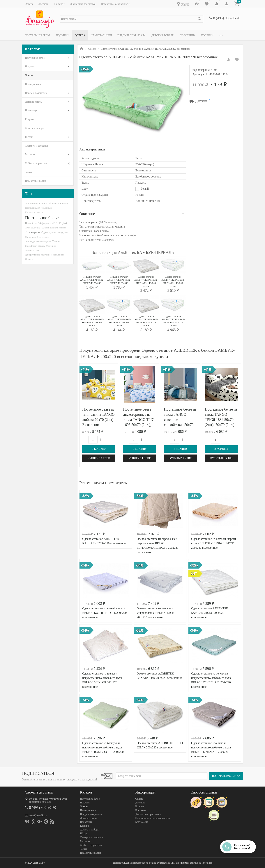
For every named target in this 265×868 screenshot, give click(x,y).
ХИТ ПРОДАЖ (60, 223)
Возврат (140, 806)
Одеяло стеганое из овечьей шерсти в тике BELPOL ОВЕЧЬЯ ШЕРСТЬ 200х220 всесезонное (214, 543)
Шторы (29, 137)
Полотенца (188, 35)
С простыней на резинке (37, 237)
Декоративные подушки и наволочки (44, 255)
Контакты (59, 4)
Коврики (207, 35)
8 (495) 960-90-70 (227, 18)
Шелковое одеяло (34, 212)
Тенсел (56, 241)
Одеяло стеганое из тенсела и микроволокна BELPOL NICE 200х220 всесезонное (155, 613)
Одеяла (80, 35)
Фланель (30, 259)
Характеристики (92, 149)
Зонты (28, 172)
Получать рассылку (226, 776)
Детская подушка (59, 232)
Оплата (29, 4)
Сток (28, 228)
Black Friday (31, 246)
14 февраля (44, 223)
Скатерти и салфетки (36, 146)
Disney (42, 246)
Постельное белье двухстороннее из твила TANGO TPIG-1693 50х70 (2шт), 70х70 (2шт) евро (139, 420)
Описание (87, 214)
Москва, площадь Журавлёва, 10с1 (48, 799)
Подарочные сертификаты (115, 4)
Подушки (63, 35)
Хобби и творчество (36, 163)
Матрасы (30, 154)
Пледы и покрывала (132, 35)
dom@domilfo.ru (38, 815)
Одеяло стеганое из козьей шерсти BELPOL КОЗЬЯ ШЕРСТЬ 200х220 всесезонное (104, 613)
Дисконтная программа (83, 4)
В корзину (99, 449)
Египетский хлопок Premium (54, 203)
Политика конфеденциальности (152, 818)
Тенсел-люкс (32, 203)
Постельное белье (38, 35)
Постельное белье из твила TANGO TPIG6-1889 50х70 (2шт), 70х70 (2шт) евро (221, 420)
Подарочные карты (35, 181)
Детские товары (163, 35)
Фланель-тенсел (58, 228)
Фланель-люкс (32, 250)
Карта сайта (142, 822)
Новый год (31, 223)
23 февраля (33, 232)
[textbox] (132, 19)
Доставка (43, 4)
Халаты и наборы (35, 128)
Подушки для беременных (38, 208)
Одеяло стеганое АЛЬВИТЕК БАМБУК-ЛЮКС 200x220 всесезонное (210, 613)
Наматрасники (101, 35)
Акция (45, 228)
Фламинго (51, 246)
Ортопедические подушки (38, 241)
